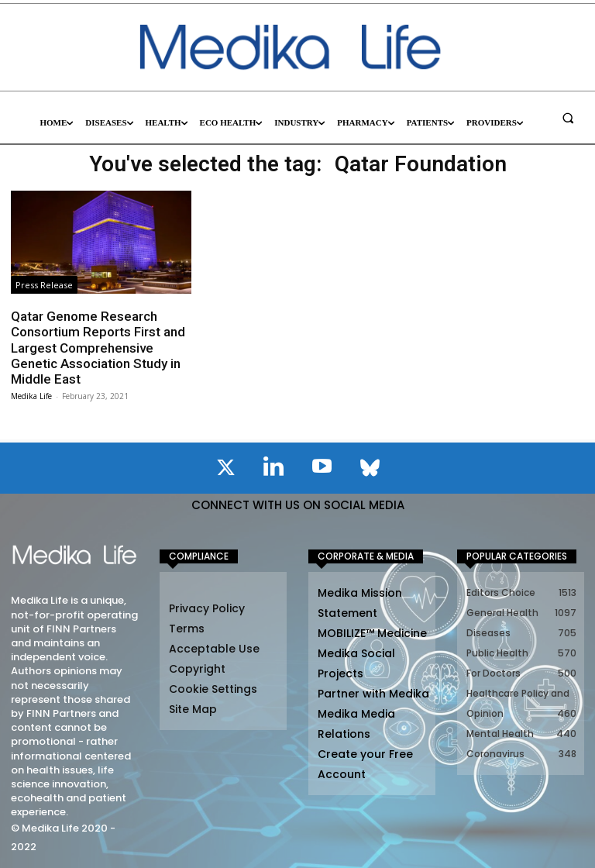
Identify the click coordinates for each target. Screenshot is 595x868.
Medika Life (31, 396)
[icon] (225, 470)
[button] (568, 118)
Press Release (44, 285)
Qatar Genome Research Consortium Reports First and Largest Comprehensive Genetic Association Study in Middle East (98, 348)
